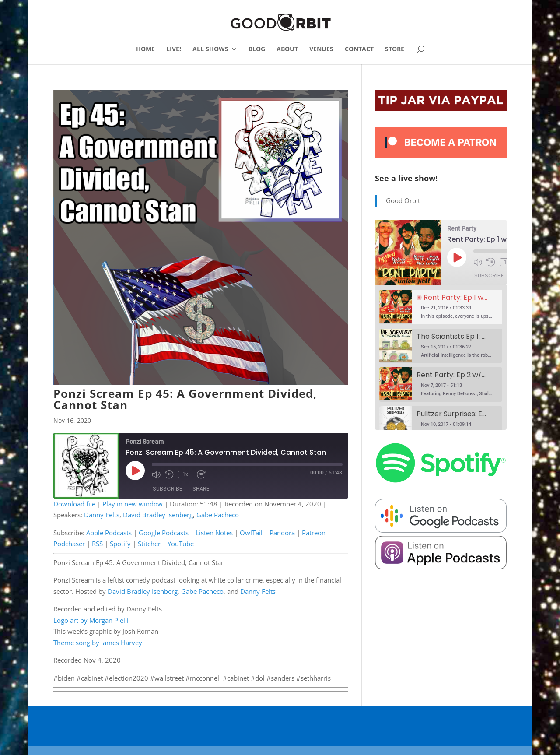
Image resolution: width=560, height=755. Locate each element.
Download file (74, 504)
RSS (97, 544)
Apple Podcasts (109, 533)
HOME (145, 49)
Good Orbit (403, 200)
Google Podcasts (164, 533)
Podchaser (69, 544)
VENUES (321, 49)
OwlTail (251, 533)
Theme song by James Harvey (98, 643)
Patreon (314, 533)
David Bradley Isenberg (158, 515)
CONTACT (359, 49)
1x (185, 474)
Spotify (120, 544)
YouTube (181, 544)
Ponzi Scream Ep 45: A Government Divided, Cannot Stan (185, 399)
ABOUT (287, 49)
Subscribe (167, 489)
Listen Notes (214, 533)
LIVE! (174, 49)
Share (201, 489)
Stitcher (149, 544)
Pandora (282, 533)
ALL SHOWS (210, 49)
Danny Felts (102, 515)
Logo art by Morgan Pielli (91, 620)
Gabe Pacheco (218, 515)
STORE (395, 49)
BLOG (257, 49)
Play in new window (133, 504)
